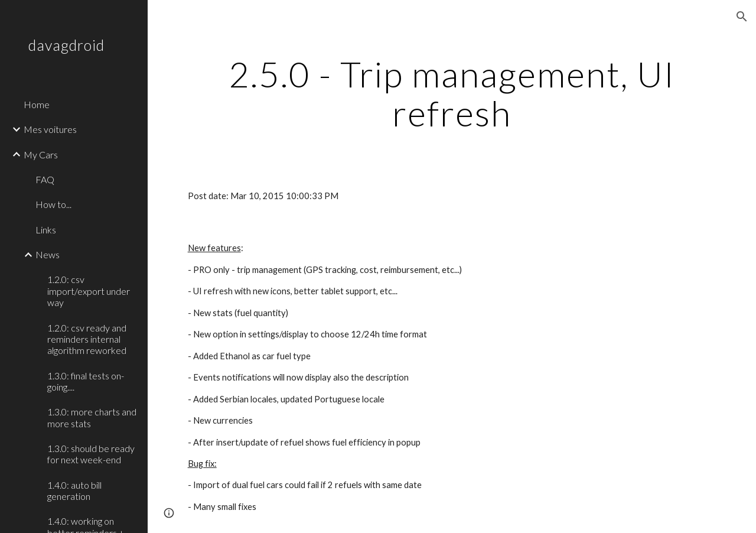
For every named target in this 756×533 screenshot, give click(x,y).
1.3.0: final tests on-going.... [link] (86, 381)
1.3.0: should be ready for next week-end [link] (91, 454)
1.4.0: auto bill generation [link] (74, 490)
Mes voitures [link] (50, 129)
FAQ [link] (45, 179)
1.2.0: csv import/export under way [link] (89, 291)
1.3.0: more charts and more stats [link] (92, 417)
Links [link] (46, 230)
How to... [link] (53, 204)
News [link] (48, 254)
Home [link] (37, 104)
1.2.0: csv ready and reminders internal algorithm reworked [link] (87, 339)
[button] (742, 17)
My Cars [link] (41, 155)
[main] (452, 93)
